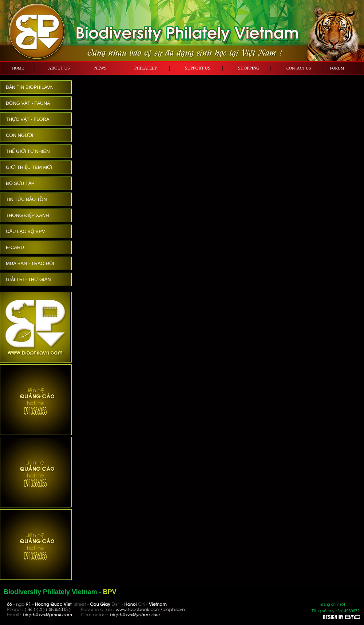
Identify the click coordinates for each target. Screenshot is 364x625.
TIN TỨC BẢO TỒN (26, 199)
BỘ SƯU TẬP (20, 183)
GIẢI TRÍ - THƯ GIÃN (28, 279)
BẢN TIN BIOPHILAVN (30, 87)
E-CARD (15, 247)
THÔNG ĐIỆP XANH (27, 215)
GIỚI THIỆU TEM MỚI (29, 167)
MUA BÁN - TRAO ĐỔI (30, 263)
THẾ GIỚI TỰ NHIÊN (28, 151)
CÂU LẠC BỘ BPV (25, 231)
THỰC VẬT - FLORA (28, 119)
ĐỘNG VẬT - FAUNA (28, 103)
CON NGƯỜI (20, 135)
